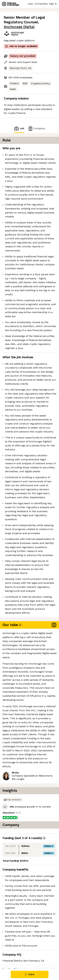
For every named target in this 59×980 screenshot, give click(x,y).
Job (19, 129)
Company (37, 129)
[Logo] (11, 4)
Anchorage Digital (19, 27)
